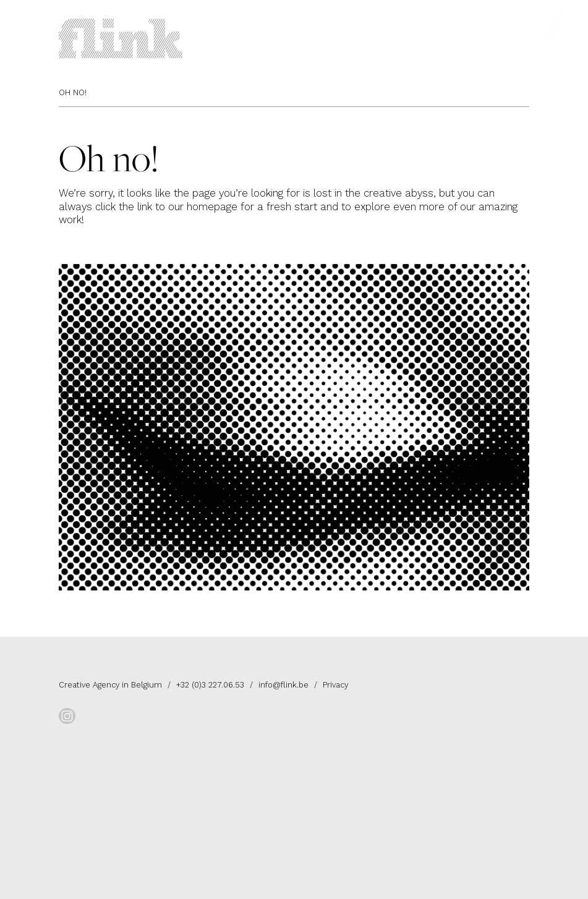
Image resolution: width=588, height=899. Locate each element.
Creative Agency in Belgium (112, 685)
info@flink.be (283, 685)
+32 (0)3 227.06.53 (210, 685)
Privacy (335, 685)
